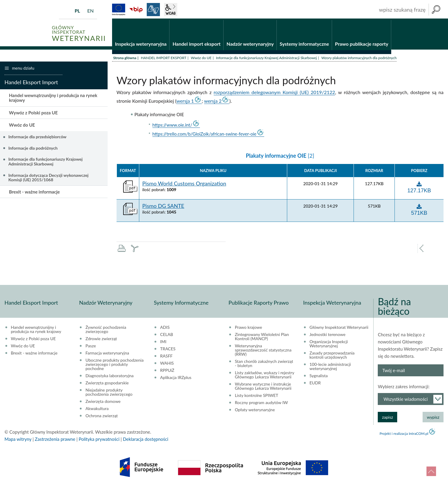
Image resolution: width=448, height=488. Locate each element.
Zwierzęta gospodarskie (107, 384)
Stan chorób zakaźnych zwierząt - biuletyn (264, 365)
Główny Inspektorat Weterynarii (339, 329)
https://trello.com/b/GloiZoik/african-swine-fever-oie (204, 135)
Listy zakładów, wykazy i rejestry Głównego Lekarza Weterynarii (265, 376)
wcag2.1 (171, 10)
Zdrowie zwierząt (101, 340)
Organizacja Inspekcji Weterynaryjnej (329, 345)
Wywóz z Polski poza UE (33, 114)
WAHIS (167, 364)
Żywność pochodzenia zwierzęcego (106, 331)
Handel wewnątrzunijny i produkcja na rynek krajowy (53, 99)
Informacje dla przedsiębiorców (37, 138)
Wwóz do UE (201, 59)
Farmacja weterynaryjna (107, 354)
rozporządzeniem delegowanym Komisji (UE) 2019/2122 (274, 93)
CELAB (167, 336)
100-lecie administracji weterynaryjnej (330, 368)
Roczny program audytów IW (262, 404)
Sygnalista (319, 377)
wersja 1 (185, 102)
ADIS (165, 329)
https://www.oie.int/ (172, 126)
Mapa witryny (18, 440)
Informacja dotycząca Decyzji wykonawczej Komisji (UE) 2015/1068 (48, 179)
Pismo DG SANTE (163, 208)
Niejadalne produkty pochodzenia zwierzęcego (109, 393)
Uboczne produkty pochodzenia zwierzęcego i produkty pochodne (114, 366)
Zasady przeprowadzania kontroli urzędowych (332, 356)
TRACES (168, 350)
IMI (163, 343)
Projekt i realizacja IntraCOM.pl (404, 435)
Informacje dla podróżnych (33, 149)
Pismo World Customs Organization (184, 185)
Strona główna (125, 59)
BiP (136, 10)
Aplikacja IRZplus (176, 379)
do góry (431, 471)
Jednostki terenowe (328, 336)
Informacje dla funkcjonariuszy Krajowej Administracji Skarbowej (267, 59)
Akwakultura (97, 410)
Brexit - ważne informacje (34, 193)
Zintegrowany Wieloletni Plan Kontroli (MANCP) (262, 338)
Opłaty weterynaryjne (255, 411)
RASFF (166, 357)
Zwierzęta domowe (103, 403)
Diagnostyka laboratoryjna (110, 377)
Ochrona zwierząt (102, 417)
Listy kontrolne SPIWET (257, 397)
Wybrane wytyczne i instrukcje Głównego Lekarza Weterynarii (263, 387)
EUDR (315, 384)
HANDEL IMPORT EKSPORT (163, 59)
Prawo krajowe (249, 329)
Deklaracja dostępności (146, 440)
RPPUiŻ (167, 372)
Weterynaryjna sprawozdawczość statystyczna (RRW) (263, 351)
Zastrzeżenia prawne (55, 440)
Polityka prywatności (99, 440)
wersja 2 (213, 102)
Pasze (91, 347)
